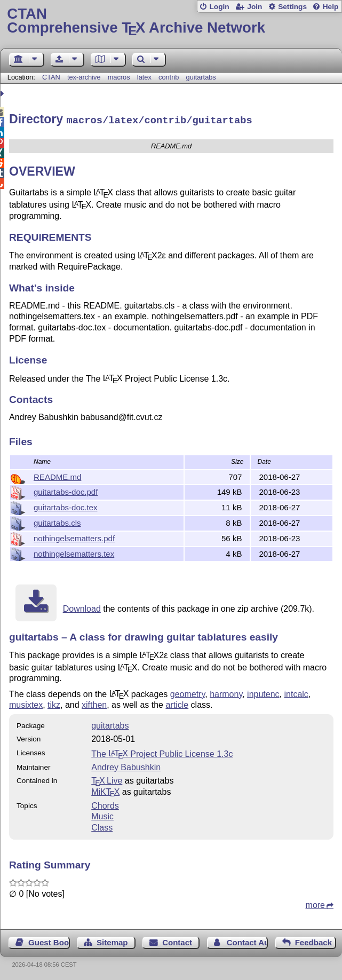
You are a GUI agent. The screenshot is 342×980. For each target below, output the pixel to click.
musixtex (26, 703)
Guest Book (49, 941)
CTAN (51, 77)
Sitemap (112, 941)
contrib (169, 77)
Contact (177, 941)
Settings (292, 7)
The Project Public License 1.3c (162, 752)
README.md (57, 475)
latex (144, 77)
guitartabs (201, 77)
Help (331, 7)
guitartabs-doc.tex (65, 506)
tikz (54, 703)
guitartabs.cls (57, 521)
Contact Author (247, 941)
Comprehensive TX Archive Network (171, 21)
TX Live (107, 779)
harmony (226, 692)
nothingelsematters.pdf (74, 537)
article (177, 703)
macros (119, 77)
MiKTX (105, 790)
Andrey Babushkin (126, 766)
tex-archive (84, 77)
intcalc (296, 692)
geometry (188, 692)
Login (219, 7)
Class (102, 826)
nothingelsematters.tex (74, 552)
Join (254, 7)
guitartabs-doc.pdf (66, 490)
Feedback (313, 941)
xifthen (94, 703)
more (315, 903)
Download (82, 607)
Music (102, 815)
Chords (105, 804)
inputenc (263, 692)
